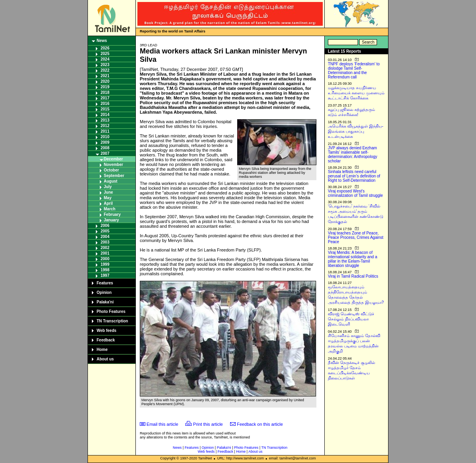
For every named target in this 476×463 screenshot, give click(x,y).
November (113, 165)
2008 (105, 148)
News (102, 41)
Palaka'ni (105, 302)
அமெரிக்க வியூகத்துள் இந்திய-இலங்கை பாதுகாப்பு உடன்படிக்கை (356, 131)
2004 (105, 237)
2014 (105, 115)
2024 (105, 59)
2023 (105, 65)
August (110, 181)
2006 (105, 226)
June (108, 192)
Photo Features (111, 312)
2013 (105, 120)
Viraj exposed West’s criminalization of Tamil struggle (355, 193)
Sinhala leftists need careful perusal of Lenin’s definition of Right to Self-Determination (354, 176)
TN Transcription (112, 321)
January (111, 220)
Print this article (208, 424)
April (108, 203)
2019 (105, 87)
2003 (105, 242)
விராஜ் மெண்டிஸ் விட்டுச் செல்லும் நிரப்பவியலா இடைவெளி (351, 319)
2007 (105, 153)
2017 (105, 98)
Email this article (162, 424)
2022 (105, 70)
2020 (105, 81)
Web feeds (107, 331)
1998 (105, 270)
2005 (105, 231)
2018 (105, 92)
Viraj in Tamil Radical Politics (353, 276)
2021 (105, 76)
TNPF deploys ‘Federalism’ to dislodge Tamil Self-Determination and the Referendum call (354, 70)
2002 (105, 248)
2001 (105, 253)
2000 (105, 259)
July (108, 187)
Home (102, 350)
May (108, 198)
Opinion (104, 292)
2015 (105, 109)
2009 (105, 142)
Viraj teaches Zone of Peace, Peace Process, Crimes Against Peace (356, 237)
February (112, 214)
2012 (105, 126)
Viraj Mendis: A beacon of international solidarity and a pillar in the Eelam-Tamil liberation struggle (353, 259)
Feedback (106, 340)
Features (105, 283)
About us (105, 359)
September (114, 176)
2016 (105, 104)
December (113, 159)
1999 (105, 264)
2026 (105, 48)
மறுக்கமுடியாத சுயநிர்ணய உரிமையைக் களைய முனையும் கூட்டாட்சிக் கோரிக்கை (356, 93)
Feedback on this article (260, 424)
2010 (105, 137)
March (109, 209)
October (111, 170)
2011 (105, 131)
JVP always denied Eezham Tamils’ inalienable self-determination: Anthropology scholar (353, 154)
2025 (105, 54)
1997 (105, 275)
